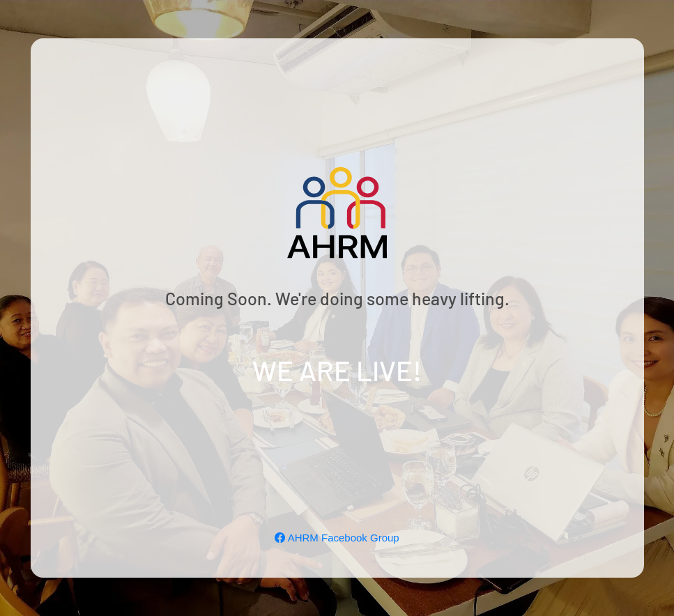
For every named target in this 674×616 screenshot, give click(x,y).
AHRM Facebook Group (337, 538)
